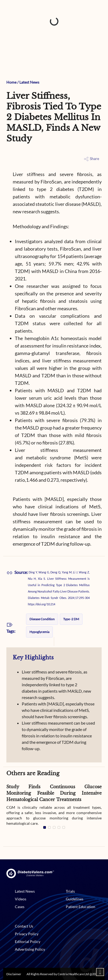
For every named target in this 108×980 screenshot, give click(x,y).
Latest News (29, 82)
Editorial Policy (28, 942)
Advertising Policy (30, 949)
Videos (21, 899)
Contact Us (24, 926)
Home (11, 82)
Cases (20, 907)
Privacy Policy (27, 934)
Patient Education (81, 907)
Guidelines (75, 899)
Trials (70, 891)
